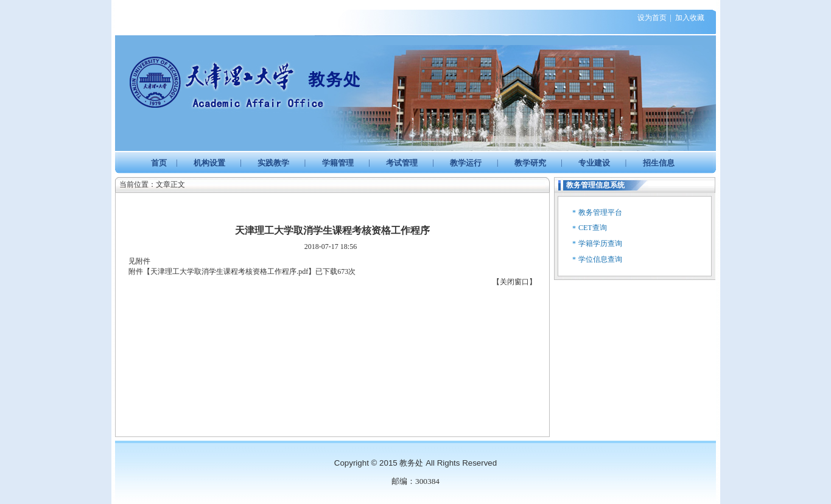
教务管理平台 (600, 212)
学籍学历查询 (600, 243)
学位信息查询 (600, 259)
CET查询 (593, 228)
